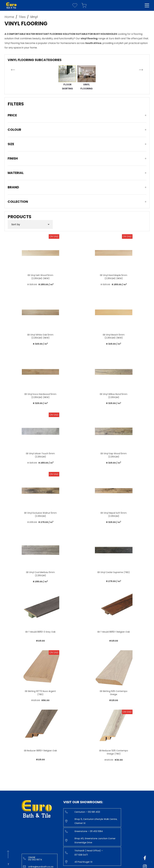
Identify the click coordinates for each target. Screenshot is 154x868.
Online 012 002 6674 (32, 858)
